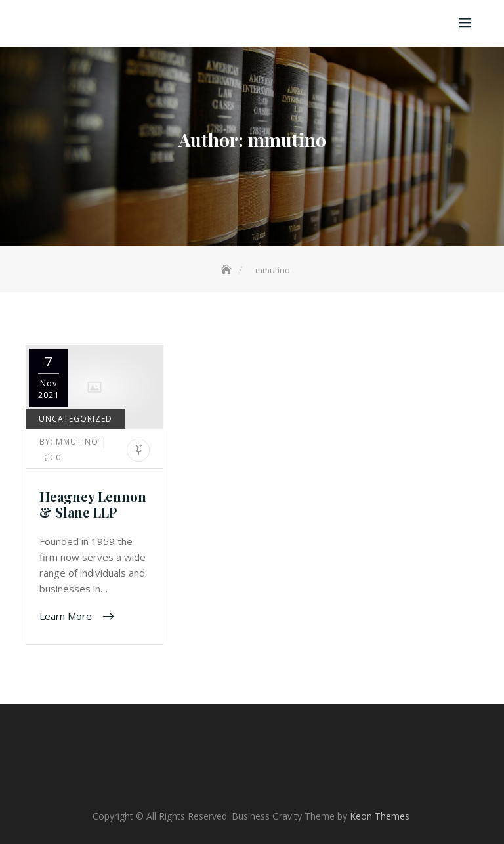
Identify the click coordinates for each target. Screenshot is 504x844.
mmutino (70, 442)
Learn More (67, 616)
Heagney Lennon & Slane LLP (93, 504)
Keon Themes (380, 816)
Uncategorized (75, 419)
